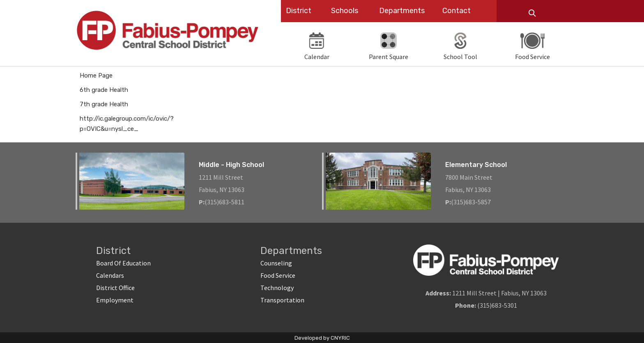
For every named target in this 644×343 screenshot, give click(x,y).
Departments (402, 11)
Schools (345, 11)
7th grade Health (104, 104)
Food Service (278, 275)
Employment (115, 300)
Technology (277, 288)
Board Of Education (123, 263)
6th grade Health (104, 90)
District (299, 11)
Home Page (96, 75)
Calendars (110, 275)
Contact (457, 11)
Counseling (276, 263)
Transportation (282, 300)
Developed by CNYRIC (322, 338)
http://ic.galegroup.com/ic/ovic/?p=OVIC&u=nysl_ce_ (127, 124)
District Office (115, 288)
